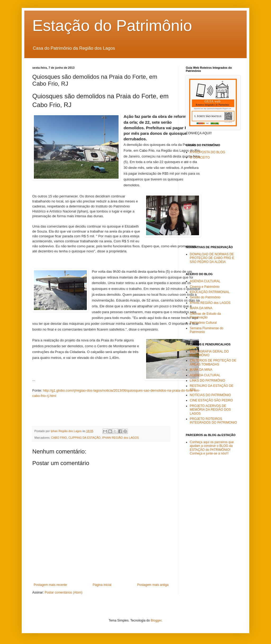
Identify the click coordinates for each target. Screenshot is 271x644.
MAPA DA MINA (201, 308)
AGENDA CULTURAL (205, 281)
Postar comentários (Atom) (64, 592)
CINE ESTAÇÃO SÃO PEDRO (211, 400)
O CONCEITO (200, 157)
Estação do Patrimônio (112, 26)
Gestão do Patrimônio (205, 297)
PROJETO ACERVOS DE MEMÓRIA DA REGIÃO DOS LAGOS (210, 410)
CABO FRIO (59, 438)
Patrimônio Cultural (203, 323)
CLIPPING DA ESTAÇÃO (84, 438)
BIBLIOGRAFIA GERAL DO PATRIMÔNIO (209, 353)
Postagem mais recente (50, 585)
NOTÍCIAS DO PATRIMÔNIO (210, 395)
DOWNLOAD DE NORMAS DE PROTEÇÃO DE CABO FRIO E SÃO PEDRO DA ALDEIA (212, 258)
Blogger (156, 620)
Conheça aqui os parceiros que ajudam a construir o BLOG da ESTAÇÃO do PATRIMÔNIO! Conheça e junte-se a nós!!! (212, 448)
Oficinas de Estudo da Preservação (205, 316)
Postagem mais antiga (153, 585)
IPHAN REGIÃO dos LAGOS (121, 438)
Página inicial (102, 585)
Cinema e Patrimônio (205, 287)
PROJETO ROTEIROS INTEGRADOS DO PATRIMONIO (213, 421)
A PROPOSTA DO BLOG (207, 152)
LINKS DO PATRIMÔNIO (207, 381)
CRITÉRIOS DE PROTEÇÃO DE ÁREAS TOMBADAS (213, 362)
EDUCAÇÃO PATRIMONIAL (210, 292)
